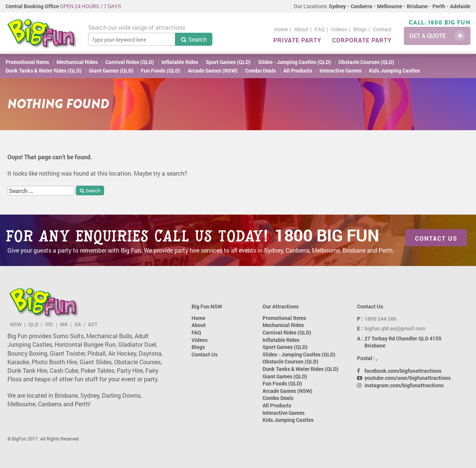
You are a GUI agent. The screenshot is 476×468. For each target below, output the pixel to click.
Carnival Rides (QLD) (130, 62)
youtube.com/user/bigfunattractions (408, 378)
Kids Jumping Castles (394, 70)
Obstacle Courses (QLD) (366, 62)
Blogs (360, 29)
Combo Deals (260, 70)
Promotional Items (27, 62)
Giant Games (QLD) (111, 70)
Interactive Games (340, 70)
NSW (16, 324)
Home (281, 29)
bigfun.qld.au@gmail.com (395, 328)
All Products (298, 70)
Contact (382, 29)
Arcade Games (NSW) (213, 70)
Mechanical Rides (77, 62)
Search (194, 39)
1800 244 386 (380, 319)
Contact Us (436, 238)
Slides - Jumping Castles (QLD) (295, 62)
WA (64, 324)
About (301, 29)
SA (78, 324)
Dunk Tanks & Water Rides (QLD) (44, 70)
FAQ (320, 29)
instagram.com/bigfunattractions (404, 385)
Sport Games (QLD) (228, 62)
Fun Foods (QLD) (161, 70)
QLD (33, 324)
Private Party (297, 40)
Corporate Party (362, 40)
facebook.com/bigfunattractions (403, 371)
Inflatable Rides (180, 62)
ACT (93, 324)
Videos (339, 29)
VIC (49, 324)
